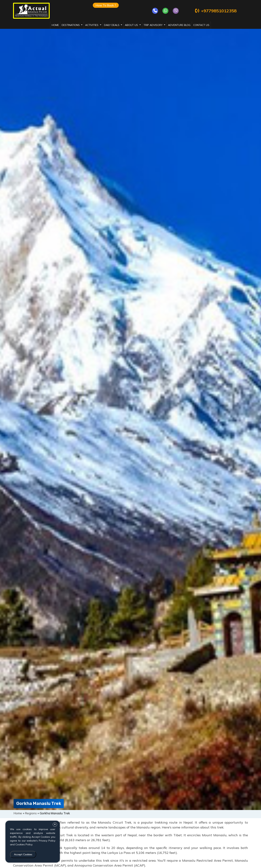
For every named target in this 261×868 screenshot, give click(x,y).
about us (132, 25)
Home (55, 25)
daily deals (112, 25)
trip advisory (153, 25)
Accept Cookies (23, 854)
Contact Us (201, 25)
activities (92, 25)
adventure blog (179, 25)
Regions (31, 813)
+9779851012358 (215, 11)
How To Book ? (106, 5)
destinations (71, 25)
